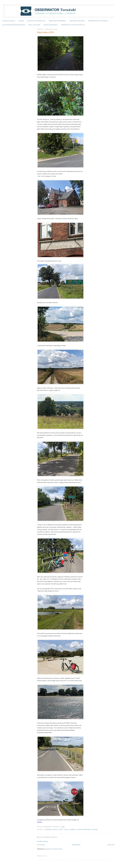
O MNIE (21, 21)
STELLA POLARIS (34, 25)
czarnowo (48, 830)
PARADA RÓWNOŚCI (51, 25)
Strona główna (76, 845)
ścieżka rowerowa (84, 830)
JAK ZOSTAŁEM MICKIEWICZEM (14, 25)
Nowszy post (41, 845)
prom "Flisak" (58, 830)
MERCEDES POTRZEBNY (57, 21)
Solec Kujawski (70, 830)
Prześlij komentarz (43, 841)
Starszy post (111, 845)
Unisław (95, 830)
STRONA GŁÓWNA (9, 21)
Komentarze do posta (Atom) (53, 849)
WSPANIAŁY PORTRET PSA (36, 21)
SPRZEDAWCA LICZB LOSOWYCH (73, 25)
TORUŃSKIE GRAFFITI (77, 21)
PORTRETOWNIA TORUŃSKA (98, 21)
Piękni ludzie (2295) (46, 32)
